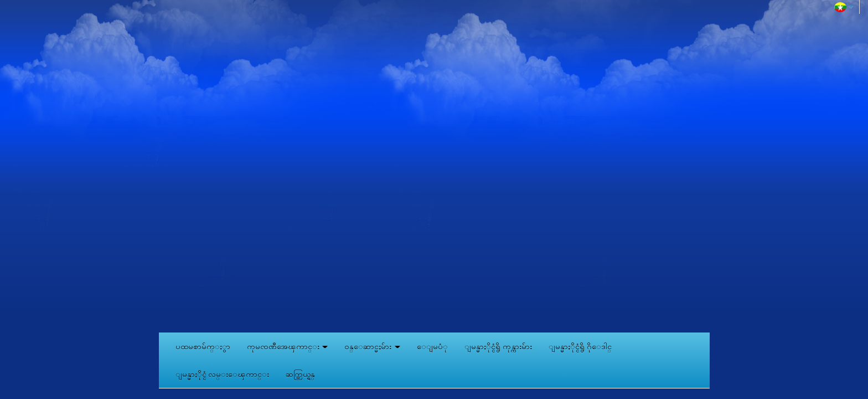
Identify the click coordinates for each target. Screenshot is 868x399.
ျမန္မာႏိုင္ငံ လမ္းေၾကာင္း (223, 374)
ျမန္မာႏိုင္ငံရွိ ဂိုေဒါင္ (580, 346)
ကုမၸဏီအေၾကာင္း (288, 346)
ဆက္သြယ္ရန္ (300, 374)
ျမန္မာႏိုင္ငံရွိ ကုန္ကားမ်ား (498, 346)
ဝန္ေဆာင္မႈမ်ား (372, 346)
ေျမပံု (432, 346)
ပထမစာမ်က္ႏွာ (203, 346)
